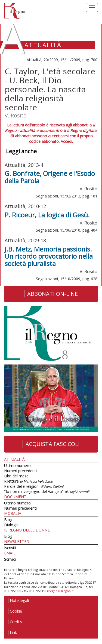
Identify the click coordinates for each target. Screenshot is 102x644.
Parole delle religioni (34, 486)
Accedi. (67, 141)
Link (13, 632)
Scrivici (10, 559)
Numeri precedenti (20, 471)
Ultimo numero (17, 466)
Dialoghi (11, 525)
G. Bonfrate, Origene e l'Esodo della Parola (50, 177)
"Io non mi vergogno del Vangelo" (47, 491)
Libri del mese (16, 476)
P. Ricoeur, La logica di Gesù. (47, 215)
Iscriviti (10, 548)
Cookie (15, 611)
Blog (8, 520)
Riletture (28, 481)
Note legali (18, 600)
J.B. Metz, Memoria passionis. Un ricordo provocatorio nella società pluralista (49, 256)
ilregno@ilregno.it (60, 591)
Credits (15, 622)
